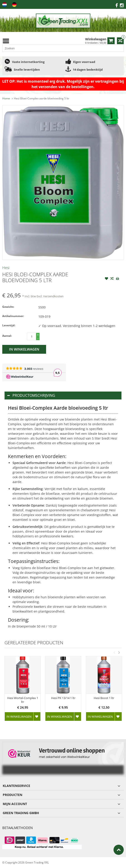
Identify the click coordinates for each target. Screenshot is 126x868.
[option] (23, 691)
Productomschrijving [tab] (31, 395)
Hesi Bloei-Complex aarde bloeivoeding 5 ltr (42, 98)
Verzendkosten (53, 296)
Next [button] (119, 652)
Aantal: (7, 336)
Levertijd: (9, 325)
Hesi (6, 268)
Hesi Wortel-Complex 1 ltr (23, 700)
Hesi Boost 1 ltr (104, 698)
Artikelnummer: (13, 316)
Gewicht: (8, 307)
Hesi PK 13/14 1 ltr (63, 698)
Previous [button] (114, 652)
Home (6, 98)
